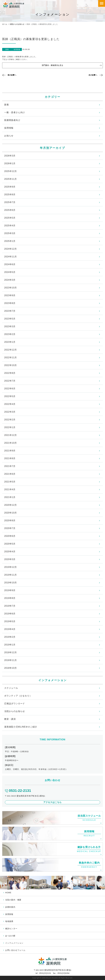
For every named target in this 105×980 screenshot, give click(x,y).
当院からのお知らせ (17, 24)
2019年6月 (10, 614)
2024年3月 (10, 280)
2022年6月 (10, 389)
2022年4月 (10, 404)
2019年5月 (10, 621)
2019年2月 (10, 637)
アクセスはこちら (52, 802)
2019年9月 (10, 590)
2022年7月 (10, 381)
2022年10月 (11, 365)
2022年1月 (10, 427)
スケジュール (11, 688)
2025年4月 (10, 226)
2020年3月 (10, 559)
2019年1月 (10, 645)
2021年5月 (10, 482)
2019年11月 (11, 575)
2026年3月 (10, 156)
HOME (8, 893)
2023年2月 (10, 334)
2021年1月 (10, 497)
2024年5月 (10, 272)
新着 (7, 105)
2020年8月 (10, 521)
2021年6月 (10, 474)
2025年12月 (11, 171)
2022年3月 (10, 412)
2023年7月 (10, 311)
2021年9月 (10, 451)
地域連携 (9, 921)
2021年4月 (10, 489)
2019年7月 (10, 606)
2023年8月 (10, 303)
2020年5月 (10, 544)
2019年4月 (10, 629)
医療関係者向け (12, 120)
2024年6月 (10, 264)
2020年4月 (10, 552)
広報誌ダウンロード (15, 704)
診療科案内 (10, 907)
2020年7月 (10, 528)
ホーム (5, 24)
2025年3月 (10, 233)
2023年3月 (10, 326)
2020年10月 (11, 513)
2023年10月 (11, 288)
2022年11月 (11, 358)
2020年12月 (11, 505)
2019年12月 (11, 567)
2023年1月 (10, 342)
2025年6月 (10, 210)
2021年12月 (11, 435)
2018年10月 (11, 668)
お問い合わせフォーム (15, 950)
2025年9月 (10, 187)
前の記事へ (12, 75)
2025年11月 (11, 179)
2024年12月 (11, 249)
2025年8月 (10, 195)
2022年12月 (11, 350)
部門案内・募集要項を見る (52, 65)
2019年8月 (10, 598)
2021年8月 (10, 458)
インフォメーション (14, 943)
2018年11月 (11, 660)
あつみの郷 (10, 936)
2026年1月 (10, 163)
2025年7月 (10, 202)
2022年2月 (10, 420)
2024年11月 (11, 257)
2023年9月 (10, 295)
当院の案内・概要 (13, 900)
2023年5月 (10, 319)
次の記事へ (93, 75)
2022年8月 (10, 373)
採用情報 (9, 128)
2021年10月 (11, 443)
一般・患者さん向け (15, 112)
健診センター (11, 929)
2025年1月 (10, 241)
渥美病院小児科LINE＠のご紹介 (21, 727)
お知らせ (9, 136)
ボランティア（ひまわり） (18, 696)
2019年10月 (11, 583)
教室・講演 (10, 719)
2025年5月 (10, 218)
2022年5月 (10, 396)
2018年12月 (11, 652)
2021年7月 (10, 466)
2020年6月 (10, 536)
